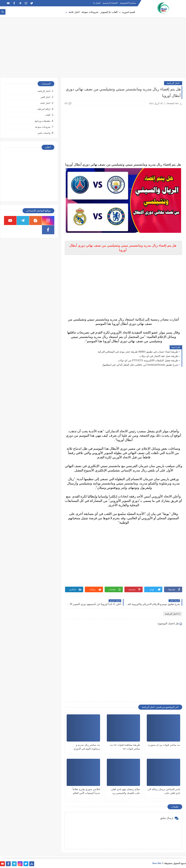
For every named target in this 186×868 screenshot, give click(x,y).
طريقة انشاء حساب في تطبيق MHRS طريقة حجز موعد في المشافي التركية (138, 352)
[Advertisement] (93, 49)
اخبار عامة (74, 12)
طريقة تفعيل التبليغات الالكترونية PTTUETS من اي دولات (148, 360)
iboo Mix (157, 863)
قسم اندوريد (129, 12)
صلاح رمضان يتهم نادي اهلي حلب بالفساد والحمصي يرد (126, 791)
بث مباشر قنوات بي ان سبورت (164, 745)
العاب (48, 115)
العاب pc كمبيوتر (109, 12)
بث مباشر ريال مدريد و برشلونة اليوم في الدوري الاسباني (87, 747)
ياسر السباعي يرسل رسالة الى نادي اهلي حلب (164, 791)
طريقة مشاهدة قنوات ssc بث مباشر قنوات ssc (125, 747)
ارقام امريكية (44, 109)
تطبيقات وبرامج (43, 121)
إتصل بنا (97, 3)
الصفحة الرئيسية (110, 3)
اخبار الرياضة (173, 83)
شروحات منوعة (90, 12)
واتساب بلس (44, 133)
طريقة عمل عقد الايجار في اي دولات (159, 356)
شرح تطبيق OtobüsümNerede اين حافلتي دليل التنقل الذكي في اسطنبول (140, 365)
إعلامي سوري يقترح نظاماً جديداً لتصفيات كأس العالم (86, 791)
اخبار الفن (45, 97)
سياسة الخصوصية (128, 3)
